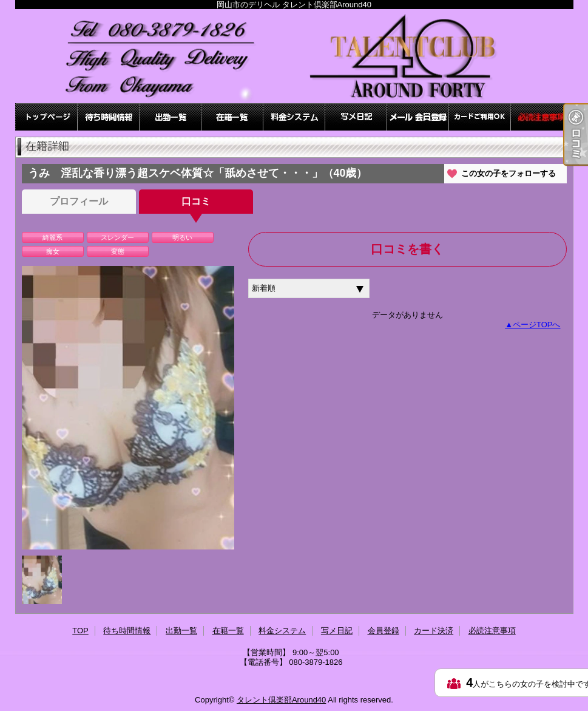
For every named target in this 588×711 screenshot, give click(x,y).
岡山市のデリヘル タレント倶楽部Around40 (294, 56)
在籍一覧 (232, 117)
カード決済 (480, 117)
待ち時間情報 (109, 117)
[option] (128, 408)
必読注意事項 (542, 117)
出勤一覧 (171, 117)
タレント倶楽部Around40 (281, 700)
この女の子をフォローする (509, 173)
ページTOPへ (537, 325)
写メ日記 (356, 117)
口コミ (196, 201)
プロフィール (79, 201)
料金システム (294, 117)
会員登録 (418, 117)
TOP (47, 117)
